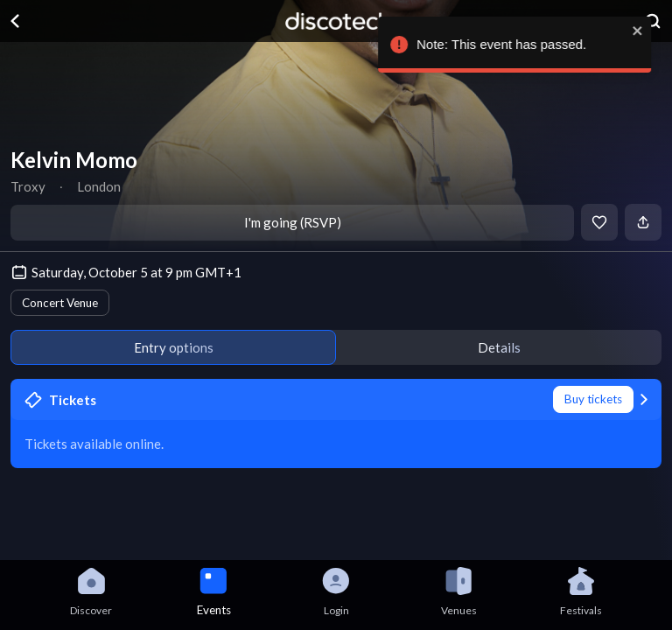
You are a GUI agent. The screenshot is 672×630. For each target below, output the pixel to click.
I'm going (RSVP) (293, 222)
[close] (651, 31)
